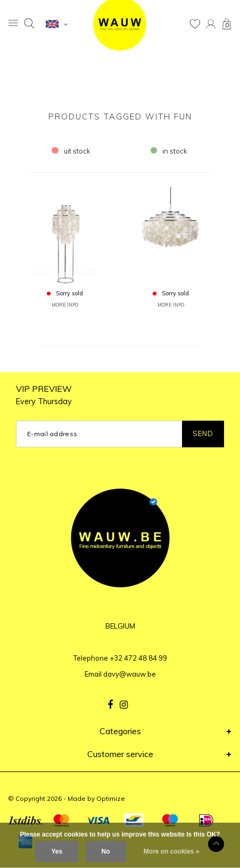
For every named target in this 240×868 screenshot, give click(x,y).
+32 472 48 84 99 (138, 658)
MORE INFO (65, 305)
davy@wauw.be (130, 674)
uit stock (71, 151)
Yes (57, 851)
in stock (169, 151)
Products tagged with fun (120, 116)
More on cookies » (172, 851)
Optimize (111, 798)
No (106, 851)
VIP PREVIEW (44, 395)
